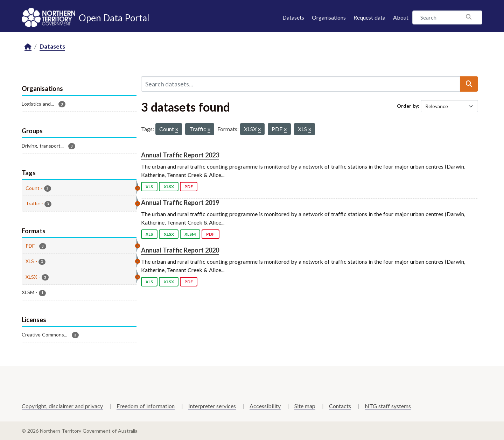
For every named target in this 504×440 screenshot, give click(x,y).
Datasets (293, 17)
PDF (189, 187)
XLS (149, 187)
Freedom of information (146, 406)
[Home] (28, 47)
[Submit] (469, 84)
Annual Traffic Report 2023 (180, 155)
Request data (369, 17)
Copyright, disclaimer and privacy (62, 406)
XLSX (169, 187)
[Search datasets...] (301, 84)
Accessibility (265, 406)
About (401, 17)
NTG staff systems (388, 406)
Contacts (340, 406)
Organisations (329, 17)
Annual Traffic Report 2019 (180, 203)
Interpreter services (212, 406)
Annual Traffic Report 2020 (180, 250)
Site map (305, 406)
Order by (407, 106)
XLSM (190, 234)
